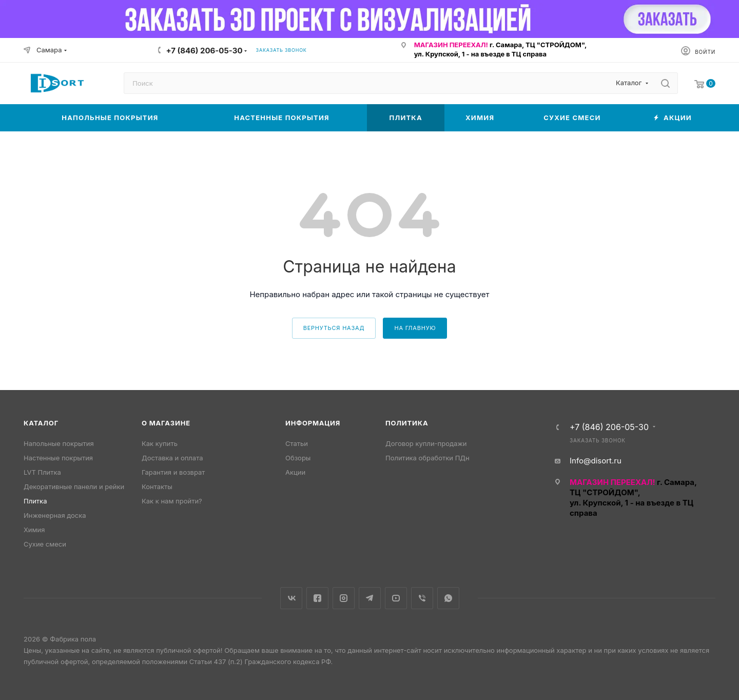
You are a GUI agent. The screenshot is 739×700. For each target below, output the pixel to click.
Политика (407, 423)
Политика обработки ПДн (427, 458)
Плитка (35, 501)
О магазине (166, 423)
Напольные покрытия (59, 443)
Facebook (317, 598)
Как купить (160, 443)
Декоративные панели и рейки (74, 487)
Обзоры (298, 458)
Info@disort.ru (596, 461)
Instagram (344, 598)
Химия (34, 530)
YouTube (396, 598)
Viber (422, 598)
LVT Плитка (42, 472)
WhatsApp (448, 598)
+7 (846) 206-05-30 (205, 51)
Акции (295, 472)
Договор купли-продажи (426, 443)
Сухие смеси (45, 544)
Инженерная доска (55, 515)
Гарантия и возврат (173, 472)
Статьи (297, 443)
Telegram (370, 598)
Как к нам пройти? (172, 501)
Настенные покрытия (58, 458)
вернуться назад (334, 328)
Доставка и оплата (172, 458)
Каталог (41, 423)
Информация (313, 423)
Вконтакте (291, 598)
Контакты (157, 487)
